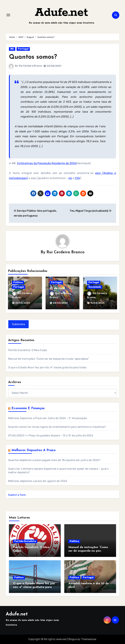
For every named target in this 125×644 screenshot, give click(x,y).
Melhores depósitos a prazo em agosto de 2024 (38, 481)
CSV (77, 178)
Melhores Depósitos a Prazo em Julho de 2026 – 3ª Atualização (48, 418)
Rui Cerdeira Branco (31, 66)
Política (18, 282)
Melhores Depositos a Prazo (34, 450)
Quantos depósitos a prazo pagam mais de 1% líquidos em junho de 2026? (54, 460)
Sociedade (95, 287)
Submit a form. (17, 495)
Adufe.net (61, 13)
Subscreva (18, 324)
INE (12, 49)
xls (70, 178)
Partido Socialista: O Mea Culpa (28, 350)
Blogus (73, 639)
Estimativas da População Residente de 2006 (47, 163)
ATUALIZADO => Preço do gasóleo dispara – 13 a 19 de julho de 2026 (51, 436)
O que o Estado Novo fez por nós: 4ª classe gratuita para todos (47, 367)
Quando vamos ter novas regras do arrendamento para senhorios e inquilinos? (57, 427)
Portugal (23, 49)
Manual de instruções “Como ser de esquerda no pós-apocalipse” (49, 359)
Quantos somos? (33, 57)
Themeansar (89, 639)
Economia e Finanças (28, 408)
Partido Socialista (25, 541)
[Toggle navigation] (8, 15)
